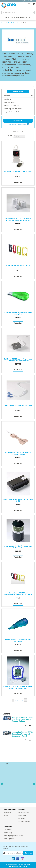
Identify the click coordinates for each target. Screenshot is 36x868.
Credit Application (9, 839)
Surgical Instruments (12, 112)
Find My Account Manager (14, 17)
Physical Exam (10, 106)
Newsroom (21, 818)
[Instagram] (23, 859)
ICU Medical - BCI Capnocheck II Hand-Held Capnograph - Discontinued (18, 687)
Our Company (8, 812)
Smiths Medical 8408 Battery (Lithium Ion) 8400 (18, 500)
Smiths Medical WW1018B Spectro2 (18, 265)
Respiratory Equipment (12, 109)
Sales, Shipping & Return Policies (13, 836)
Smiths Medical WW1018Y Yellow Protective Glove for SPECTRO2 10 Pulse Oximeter (18, 594)
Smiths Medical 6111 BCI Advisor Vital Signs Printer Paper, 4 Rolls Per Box (18, 220)
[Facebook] (18, 859)
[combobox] (18, 12)
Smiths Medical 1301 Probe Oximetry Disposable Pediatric (18, 453)
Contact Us (27, 17)
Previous (2, 784)
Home (3, 23)
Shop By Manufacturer (14, 23)
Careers (6, 815)
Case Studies (22, 815)
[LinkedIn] (13, 859)
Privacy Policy (8, 833)
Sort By (10, 136)
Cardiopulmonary (11, 102)
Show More (29, 725)
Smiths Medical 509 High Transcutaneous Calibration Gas (18, 547)
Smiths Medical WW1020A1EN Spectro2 (18, 172)
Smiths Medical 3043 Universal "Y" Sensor (18, 406)
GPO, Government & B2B (17, 124)
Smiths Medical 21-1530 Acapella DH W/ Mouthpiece (18, 313)
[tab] (18, 96)
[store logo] (9, 5)
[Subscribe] (28, 853)
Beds (6, 99)
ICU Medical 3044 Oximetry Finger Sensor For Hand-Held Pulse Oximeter (18, 360)
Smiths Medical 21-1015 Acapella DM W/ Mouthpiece (18, 641)
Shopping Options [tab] (18, 91)
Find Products (8, 830)
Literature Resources (24, 821)
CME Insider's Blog (23, 812)
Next (34, 784)
